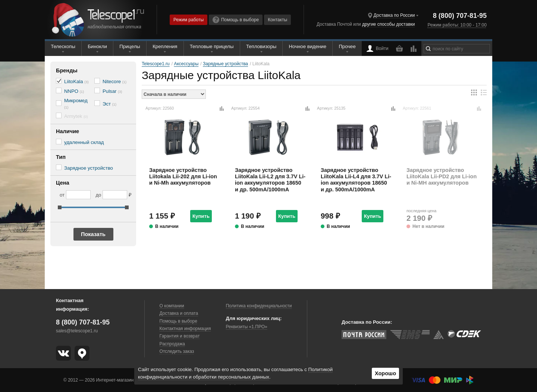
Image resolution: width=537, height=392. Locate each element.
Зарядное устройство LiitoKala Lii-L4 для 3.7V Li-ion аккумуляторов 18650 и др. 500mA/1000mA (356, 180)
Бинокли (97, 46)
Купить (201, 216)
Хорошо (385, 373)
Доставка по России (394, 15)
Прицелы (130, 46)
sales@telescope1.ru (77, 331)
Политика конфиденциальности (259, 306)
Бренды (67, 70)
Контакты (277, 20)
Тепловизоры (261, 46)
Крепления (165, 46)
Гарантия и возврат (180, 336)
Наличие (67, 131)
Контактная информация (185, 329)
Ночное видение (308, 46)
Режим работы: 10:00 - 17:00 (457, 25)
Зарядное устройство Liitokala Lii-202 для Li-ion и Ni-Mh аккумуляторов (183, 177)
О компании (172, 306)
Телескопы (63, 46)
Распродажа (172, 344)
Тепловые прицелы (212, 46)
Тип (61, 157)
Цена (63, 183)
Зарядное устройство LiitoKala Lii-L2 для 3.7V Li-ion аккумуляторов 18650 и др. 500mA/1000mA (270, 180)
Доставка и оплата (179, 313)
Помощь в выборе (236, 20)
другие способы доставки (388, 24)
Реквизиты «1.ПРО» (246, 327)
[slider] (60, 207)
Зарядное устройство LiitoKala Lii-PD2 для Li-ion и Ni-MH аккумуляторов (442, 177)
